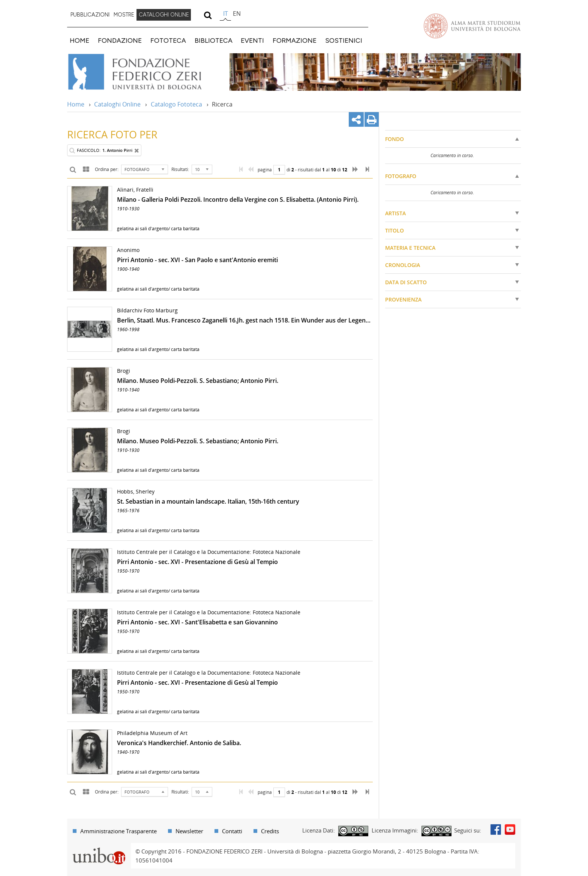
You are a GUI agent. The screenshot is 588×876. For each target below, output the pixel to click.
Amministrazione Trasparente (118, 831)
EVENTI (252, 40)
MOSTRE (124, 15)
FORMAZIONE (295, 40)
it (226, 13)
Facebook (496, 829)
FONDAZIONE (120, 40)
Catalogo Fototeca (176, 104)
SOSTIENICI (344, 40)
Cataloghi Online (117, 104)
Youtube (510, 829)
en (237, 13)
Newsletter (189, 831)
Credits (270, 831)
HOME (79, 40)
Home (76, 104)
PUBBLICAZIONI (90, 15)
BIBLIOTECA (214, 40)
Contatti (232, 831)
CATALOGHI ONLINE (164, 15)
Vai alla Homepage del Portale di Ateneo (472, 26)
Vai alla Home (145, 72)
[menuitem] (90, 15)
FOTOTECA (168, 40)
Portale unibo (99, 847)
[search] (208, 15)
